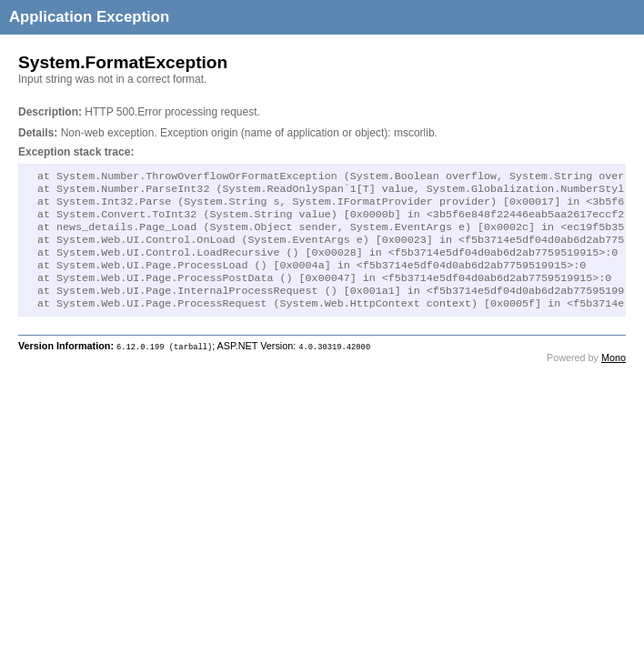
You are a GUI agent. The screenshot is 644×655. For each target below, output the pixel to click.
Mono (614, 378)
